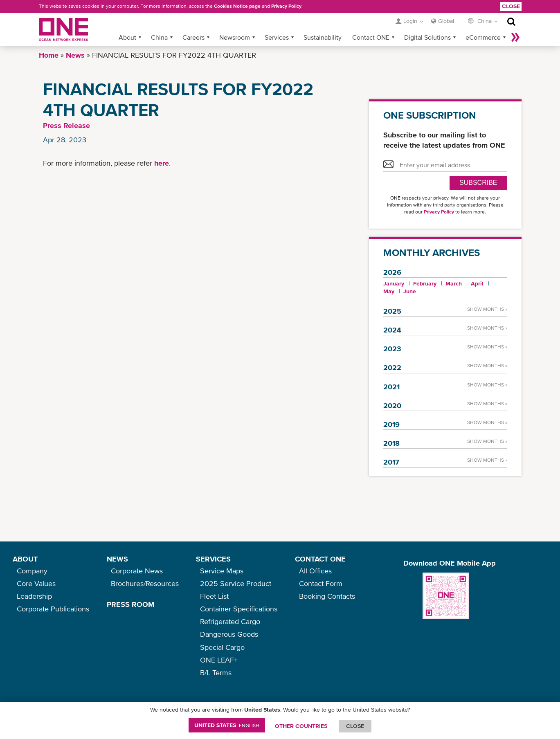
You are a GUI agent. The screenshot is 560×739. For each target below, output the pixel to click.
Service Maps (222, 571)
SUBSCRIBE (478, 183)
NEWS (117, 559)
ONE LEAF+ (219, 660)
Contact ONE (371, 37)
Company (32, 571)
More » (515, 37)
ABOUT (25, 559)
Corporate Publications (53, 609)
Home (49, 55)
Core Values (36, 583)
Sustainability (323, 37)
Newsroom (235, 37)
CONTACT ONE (320, 559)
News (75, 55)
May (389, 291)
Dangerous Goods (229, 634)
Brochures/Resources (145, 583)
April (477, 283)
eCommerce (483, 37)
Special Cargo (222, 647)
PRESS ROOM (130, 604)
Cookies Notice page (237, 6)
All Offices (315, 571)
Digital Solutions (427, 37)
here (162, 163)
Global (446, 21)
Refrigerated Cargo (230, 621)
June (410, 291)
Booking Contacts (327, 596)
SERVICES (213, 559)
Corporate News (137, 571)
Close (511, 6)
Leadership (34, 596)
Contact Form (321, 583)
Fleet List (214, 596)
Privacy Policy (286, 6)
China (159, 37)
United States (227, 725)
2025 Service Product (236, 583)
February (425, 283)
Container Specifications (239, 609)
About (127, 37)
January (394, 283)
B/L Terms (216, 673)
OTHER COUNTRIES (301, 726)
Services (277, 37)
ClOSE (355, 726)
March (454, 283)
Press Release (66, 125)
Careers (193, 37)
